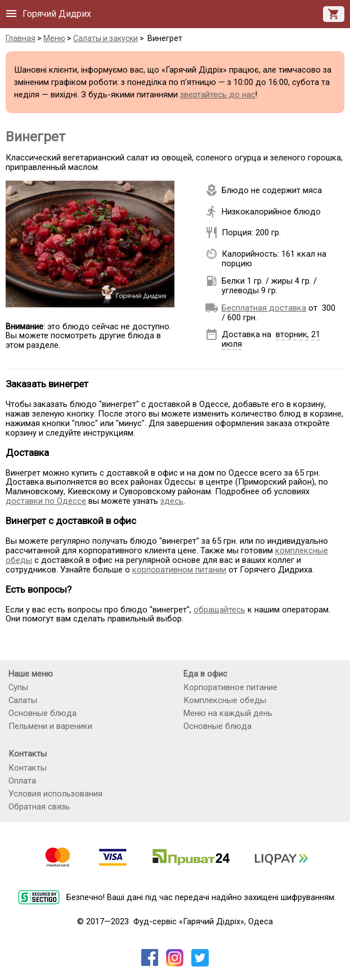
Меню (54, 38)
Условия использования (55, 794)
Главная (21, 38)
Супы (18, 687)
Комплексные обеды (225, 700)
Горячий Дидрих (57, 14)
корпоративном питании (179, 570)
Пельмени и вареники (50, 726)
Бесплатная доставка (264, 308)
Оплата (22, 781)
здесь (172, 501)
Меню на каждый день (228, 713)
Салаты (23, 700)
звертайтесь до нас (218, 95)
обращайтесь (219, 610)
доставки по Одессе (46, 501)
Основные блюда (42, 713)
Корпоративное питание (230, 687)
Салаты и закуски (106, 38)
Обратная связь (39, 807)
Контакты (28, 768)
